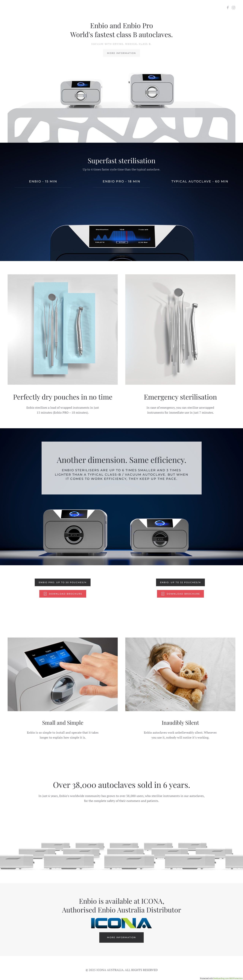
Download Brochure (63, 594)
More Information (121, 53)
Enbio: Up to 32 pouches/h (180, 582)
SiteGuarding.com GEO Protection (228, 978)
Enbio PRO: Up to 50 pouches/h (63, 582)
